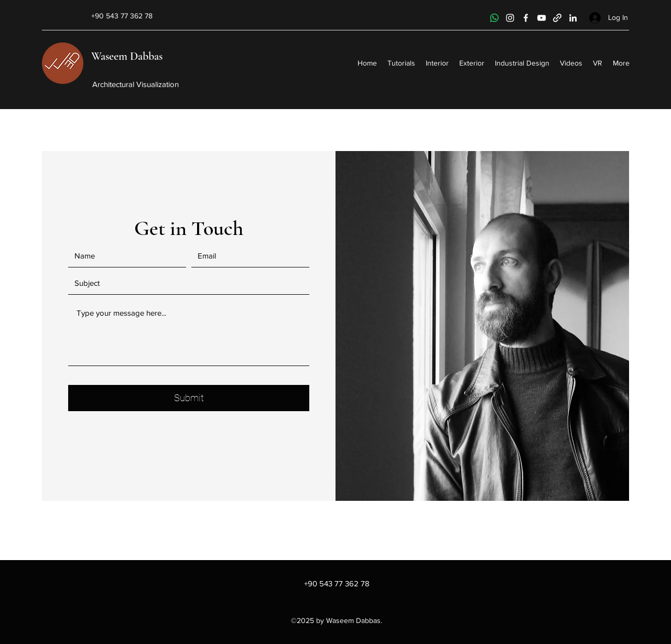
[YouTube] (542, 18)
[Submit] (189, 398)
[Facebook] (526, 18)
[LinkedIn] (573, 18)
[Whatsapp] (494, 18)
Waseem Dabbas (127, 56)
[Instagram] (510, 18)
